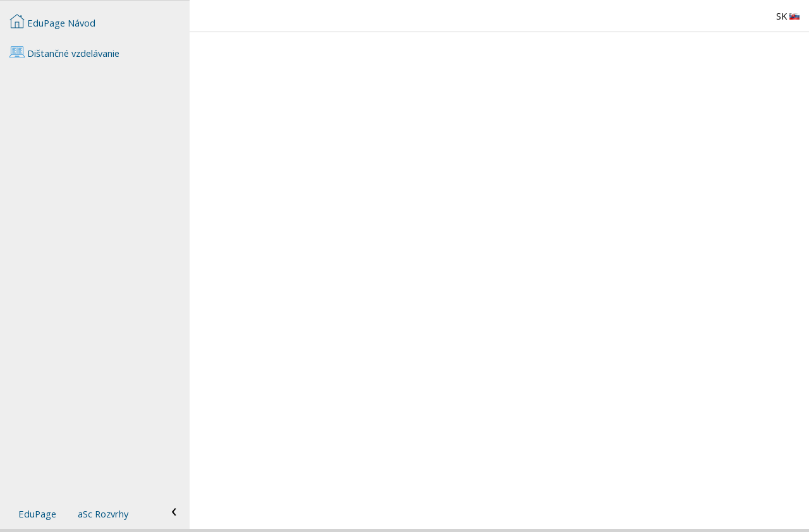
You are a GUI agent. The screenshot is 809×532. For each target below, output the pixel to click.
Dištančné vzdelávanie (64, 52)
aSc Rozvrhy (103, 514)
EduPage (37, 514)
